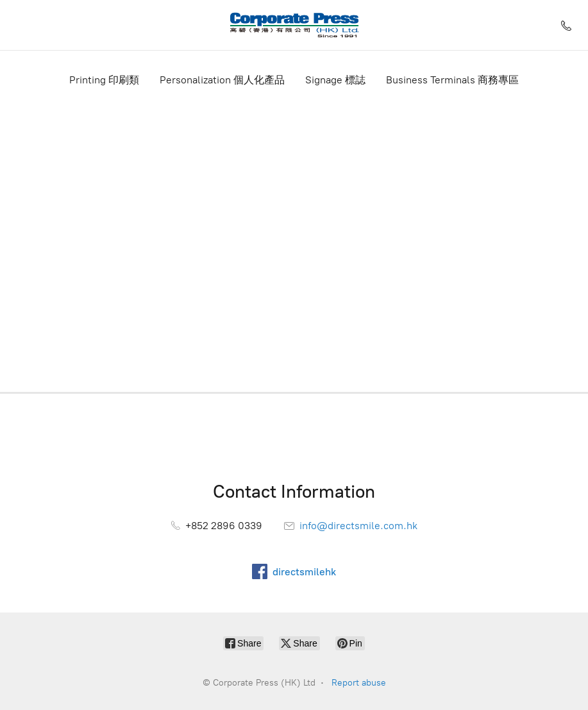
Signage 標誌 (335, 80)
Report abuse (359, 683)
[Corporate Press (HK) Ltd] (294, 25)
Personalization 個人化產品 (222, 80)
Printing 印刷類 (104, 80)
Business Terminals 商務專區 (452, 80)
